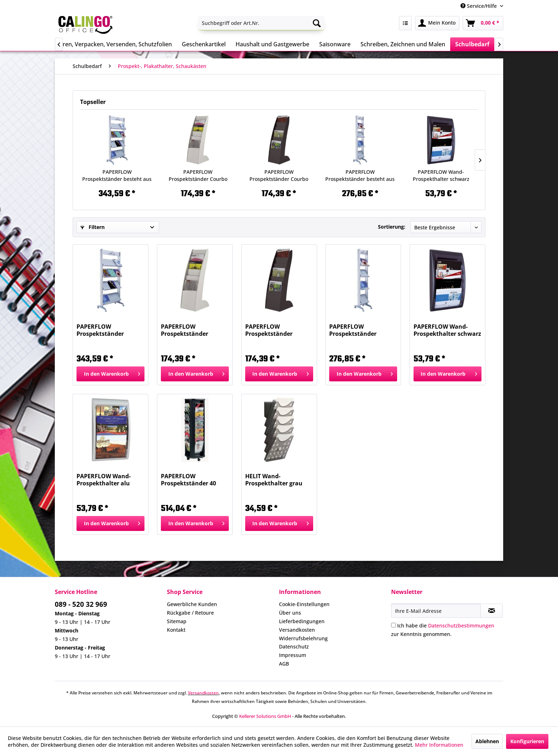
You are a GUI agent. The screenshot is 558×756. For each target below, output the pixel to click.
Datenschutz (294, 646)
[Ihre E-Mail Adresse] (436, 611)
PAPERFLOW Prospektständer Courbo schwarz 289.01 (279, 176)
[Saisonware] (335, 44)
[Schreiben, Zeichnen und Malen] (403, 44)
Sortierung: (392, 227)
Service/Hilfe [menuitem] (479, 6)
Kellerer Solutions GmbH (265, 716)
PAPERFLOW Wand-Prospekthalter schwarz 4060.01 (441, 176)
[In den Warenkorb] (110, 374)
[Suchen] (317, 23)
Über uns (290, 613)
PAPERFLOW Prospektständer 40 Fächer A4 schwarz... (190, 480)
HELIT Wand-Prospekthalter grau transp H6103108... (274, 480)
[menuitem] (261, 23)
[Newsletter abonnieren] (492, 611)
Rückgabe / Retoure (190, 613)
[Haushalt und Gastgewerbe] (272, 44)
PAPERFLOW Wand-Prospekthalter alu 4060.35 (104, 480)
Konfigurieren (527, 741)
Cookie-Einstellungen (304, 604)
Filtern (93, 227)
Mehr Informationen (439, 745)
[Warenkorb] (483, 23)
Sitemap (177, 621)
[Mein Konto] (437, 23)
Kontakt (176, 630)
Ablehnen (487, 741)
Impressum (293, 655)
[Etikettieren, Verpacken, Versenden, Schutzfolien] (106, 44)
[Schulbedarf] (472, 44)
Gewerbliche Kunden (192, 604)
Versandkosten (297, 630)
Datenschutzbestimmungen (461, 625)
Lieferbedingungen (302, 621)
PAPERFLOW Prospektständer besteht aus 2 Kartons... (117, 176)
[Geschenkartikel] (204, 44)
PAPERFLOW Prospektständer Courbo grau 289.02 (198, 176)
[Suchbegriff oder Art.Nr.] (261, 23)
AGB (284, 664)
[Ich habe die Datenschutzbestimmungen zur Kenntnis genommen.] (393, 625)
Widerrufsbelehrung (303, 638)
